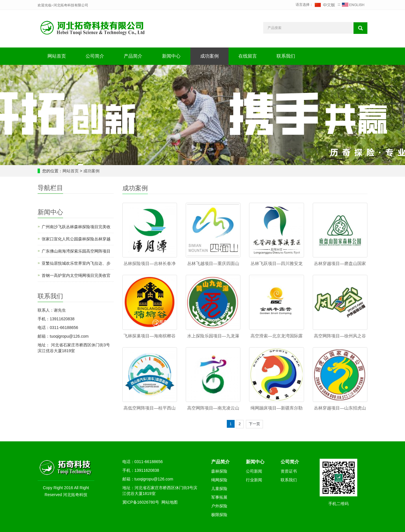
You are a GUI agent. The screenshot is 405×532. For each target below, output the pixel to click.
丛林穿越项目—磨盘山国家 (340, 263)
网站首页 (57, 56)
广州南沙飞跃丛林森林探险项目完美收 (76, 227)
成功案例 (209, 56)
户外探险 (219, 506)
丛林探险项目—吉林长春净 (150, 263)
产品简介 (133, 56)
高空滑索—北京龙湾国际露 (277, 336)
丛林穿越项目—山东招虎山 (340, 408)
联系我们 (286, 56)
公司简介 (95, 56)
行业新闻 (254, 480)
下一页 (254, 424)
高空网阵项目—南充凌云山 (213, 408)
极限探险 (219, 515)
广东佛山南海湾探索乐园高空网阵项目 (76, 251)
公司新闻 (254, 471)
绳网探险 (219, 480)
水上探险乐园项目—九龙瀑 (213, 336)
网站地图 (170, 502)
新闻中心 (171, 56)
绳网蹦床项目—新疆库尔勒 (277, 408)
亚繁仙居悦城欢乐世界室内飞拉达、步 (76, 263)
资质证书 (289, 471)
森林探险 (219, 471)
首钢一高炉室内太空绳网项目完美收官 (76, 275)
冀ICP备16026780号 (141, 502)
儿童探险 (219, 489)
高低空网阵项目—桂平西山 (150, 408)
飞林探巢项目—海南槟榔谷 (150, 336)
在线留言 (248, 56)
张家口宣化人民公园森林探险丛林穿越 (76, 239)
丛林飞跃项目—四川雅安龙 (277, 263)
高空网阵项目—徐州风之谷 (340, 336)
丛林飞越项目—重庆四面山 (213, 263)
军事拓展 (219, 497)
